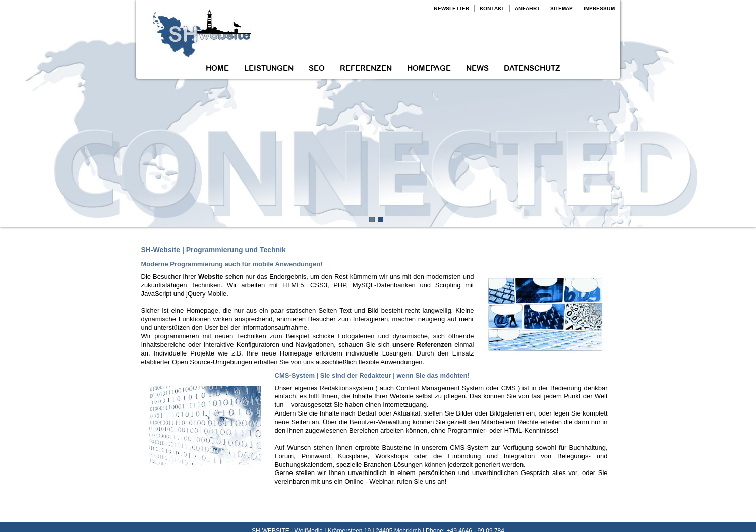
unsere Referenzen (422, 345)
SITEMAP (562, 8)
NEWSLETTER (451, 8)
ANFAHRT (527, 8)
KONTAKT (492, 8)
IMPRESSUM (599, 8)
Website (211, 277)
